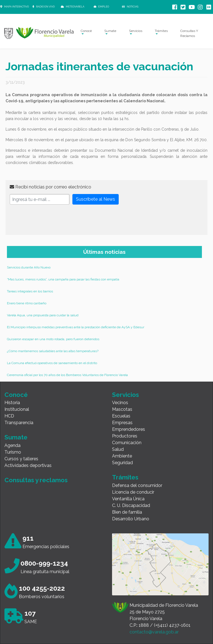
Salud (118, 449)
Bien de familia (127, 512)
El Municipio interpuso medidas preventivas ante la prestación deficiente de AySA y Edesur (76, 327)
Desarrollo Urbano (131, 519)
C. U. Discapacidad (131, 505)
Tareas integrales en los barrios (30, 291)
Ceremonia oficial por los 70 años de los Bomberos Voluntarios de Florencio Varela (67, 375)
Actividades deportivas (28, 465)
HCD (9, 416)
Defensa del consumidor (137, 485)
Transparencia (19, 423)
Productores (125, 436)
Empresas (122, 423)
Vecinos (120, 403)
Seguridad (122, 463)
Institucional (17, 409)
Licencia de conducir (133, 492)
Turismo (13, 452)
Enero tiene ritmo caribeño (27, 303)
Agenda (12, 445)
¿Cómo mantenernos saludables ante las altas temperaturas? (53, 351)
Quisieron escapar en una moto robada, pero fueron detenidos (53, 339)
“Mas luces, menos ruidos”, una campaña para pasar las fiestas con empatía (63, 279)
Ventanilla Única (128, 499)
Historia (12, 403)
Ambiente (122, 456)
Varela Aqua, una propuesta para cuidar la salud (43, 315)
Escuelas (121, 416)
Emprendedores (129, 429)
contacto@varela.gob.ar (154, 632)
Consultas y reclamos (36, 480)
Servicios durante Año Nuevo (29, 267)
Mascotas (122, 409)
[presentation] (52, 220)
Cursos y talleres (21, 459)
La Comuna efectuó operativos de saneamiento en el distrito (52, 363)
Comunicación (127, 443)
